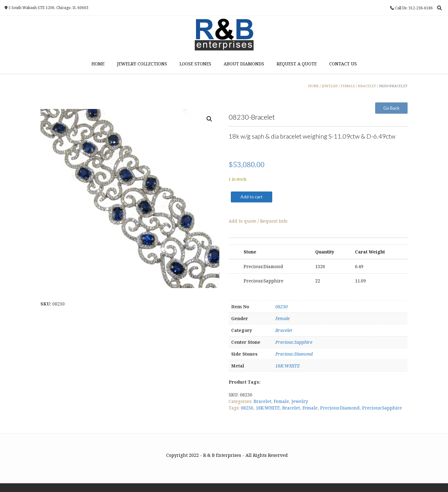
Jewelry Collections (142, 64)
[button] (209, 119)
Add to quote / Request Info (258, 221)
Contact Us (343, 64)
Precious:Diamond (294, 354)
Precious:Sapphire (294, 342)
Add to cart (252, 197)
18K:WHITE (288, 366)
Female (282, 318)
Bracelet (284, 330)
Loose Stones (195, 64)
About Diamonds (244, 64)
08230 (282, 307)
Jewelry (300, 401)
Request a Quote (297, 64)
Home (98, 64)
